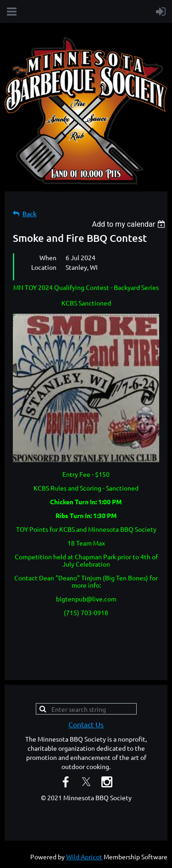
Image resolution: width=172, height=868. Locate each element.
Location (44, 267)
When (48, 257)
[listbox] (130, 224)
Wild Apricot (84, 857)
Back (30, 214)
